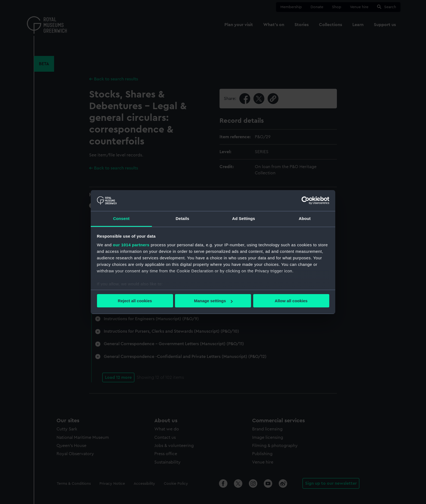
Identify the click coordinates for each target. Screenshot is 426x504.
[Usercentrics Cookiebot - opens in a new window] (306, 200)
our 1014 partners (131, 245)
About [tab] (305, 218)
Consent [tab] (121, 218)
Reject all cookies (135, 301)
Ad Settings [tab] (243, 218)
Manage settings (213, 301)
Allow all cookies (291, 301)
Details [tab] (183, 218)
